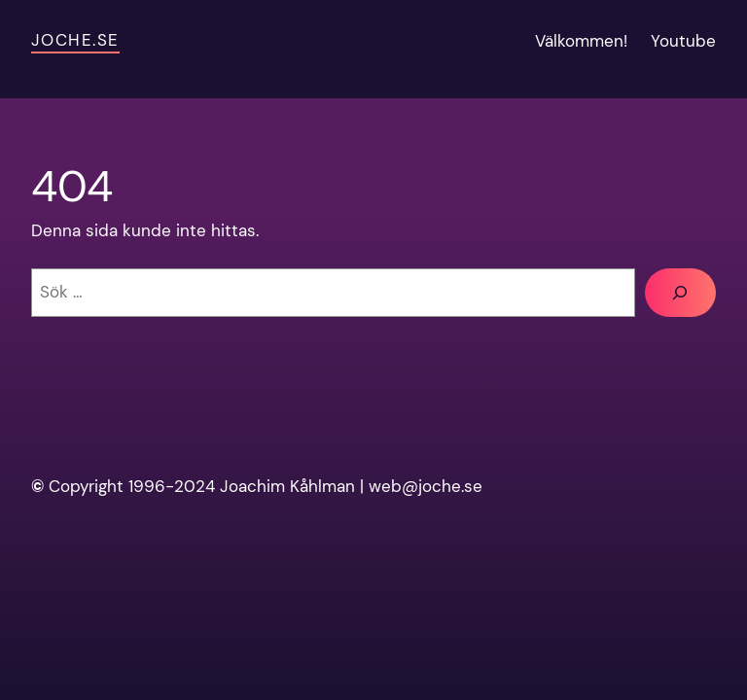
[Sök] (680, 293)
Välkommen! (581, 41)
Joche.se (75, 40)
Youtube (683, 41)
